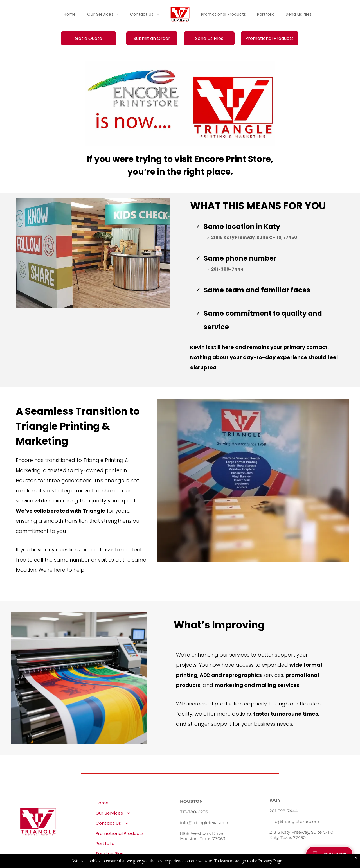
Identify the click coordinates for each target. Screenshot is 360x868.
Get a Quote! (329, 854)
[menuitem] (70, 14)
